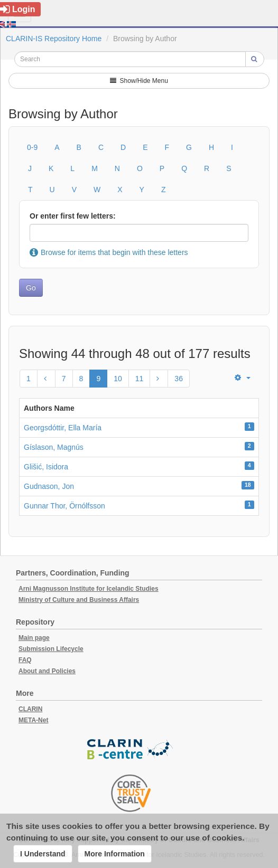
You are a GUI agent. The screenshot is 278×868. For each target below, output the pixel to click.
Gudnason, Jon (49, 486)
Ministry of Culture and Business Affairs (79, 600)
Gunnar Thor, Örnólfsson (64, 506)
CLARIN (30, 709)
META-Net (33, 720)
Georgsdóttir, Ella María (63, 428)
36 (179, 379)
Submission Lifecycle (51, 649)
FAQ (25, 660)
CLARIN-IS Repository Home (54, 39)
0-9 (32, 147)
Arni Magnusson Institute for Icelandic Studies (89, 589)
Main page (34, 638)
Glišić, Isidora (46, 467)
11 (140, 379)
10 (118, 379)
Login (18, 9)
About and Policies (47, 671)
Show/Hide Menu (139, 81)
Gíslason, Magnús (54, 447)
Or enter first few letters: (73, 216)
